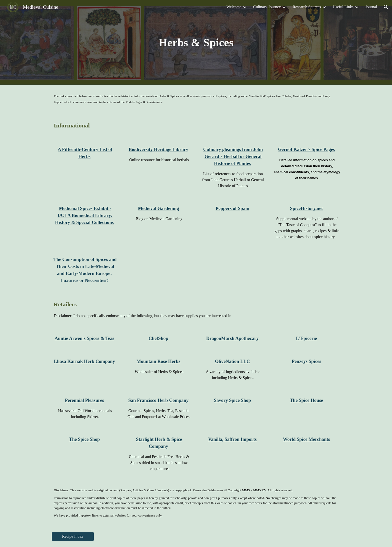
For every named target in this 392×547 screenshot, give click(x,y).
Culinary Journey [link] (267, 7)
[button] (386, 7)
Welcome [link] (234, 7)
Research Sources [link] (307, 7)
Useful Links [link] (343, 7)
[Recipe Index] (73, 537)
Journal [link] (371, 7)
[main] (196, 43)
